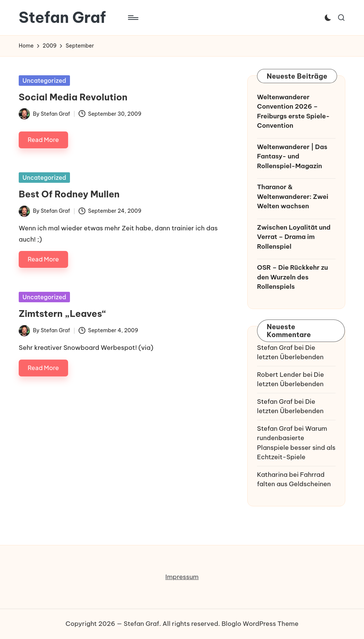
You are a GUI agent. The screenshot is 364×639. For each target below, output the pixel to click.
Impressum (182, 577)
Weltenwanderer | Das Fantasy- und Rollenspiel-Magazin (292, 156)
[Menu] (133, 18)
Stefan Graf (62, 18)
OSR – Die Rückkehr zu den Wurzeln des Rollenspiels (292, 277)
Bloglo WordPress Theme (260, 624)
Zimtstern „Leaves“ (62, 314)
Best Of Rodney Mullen (69, 194)
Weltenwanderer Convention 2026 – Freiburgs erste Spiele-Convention (293, 111)
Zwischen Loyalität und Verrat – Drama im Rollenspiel (294, 237)
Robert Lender (279, 375)
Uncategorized (44, 81)
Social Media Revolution (73, 97)
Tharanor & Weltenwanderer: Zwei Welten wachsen (293, 196)
